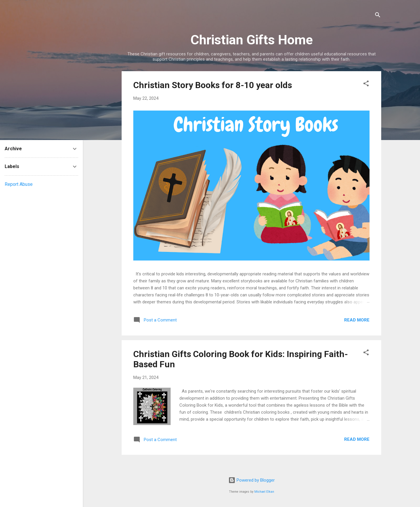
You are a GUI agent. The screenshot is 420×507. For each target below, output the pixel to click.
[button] (366, 84)
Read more (357, 320)
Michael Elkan (264, 492)
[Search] (378, 16)
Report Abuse (19, 184)
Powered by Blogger (252, 480)
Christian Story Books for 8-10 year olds (213, 85)
